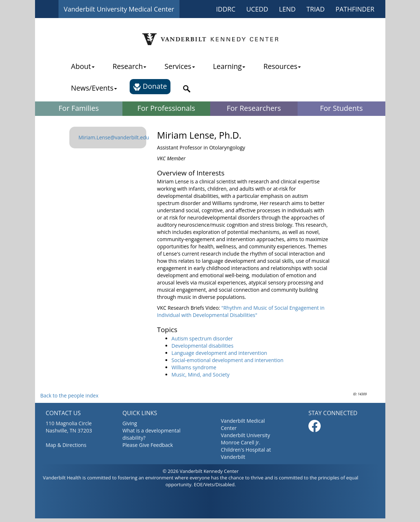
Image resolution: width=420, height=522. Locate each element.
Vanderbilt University (246, 435)
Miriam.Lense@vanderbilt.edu (114, 137)
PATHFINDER (355, 9)
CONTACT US (63, 413)
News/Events (94, 88)
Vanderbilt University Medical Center (119, 9)
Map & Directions (66, 445)
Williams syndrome (194, 367)
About (83, 66)
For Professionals (166, 108)
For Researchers (254, 108)
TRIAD (316, 9)
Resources (282, 66)
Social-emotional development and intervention (228, 360)
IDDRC (226, 9)
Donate (150, 86)
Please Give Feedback (148, 445)
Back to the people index (70, 395)
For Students (341, 108)
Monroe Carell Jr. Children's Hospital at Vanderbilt (246, 450)
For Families (79, 108)
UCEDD (257, 9)
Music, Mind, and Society (201, 375)
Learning (229, 66)
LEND (287, 9)
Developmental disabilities (203, 346)
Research (130, 66)
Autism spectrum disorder (202, 338)
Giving (130, 423)
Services (179, 66)
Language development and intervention (219, 353)
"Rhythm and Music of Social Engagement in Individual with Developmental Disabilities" (241, 311)
